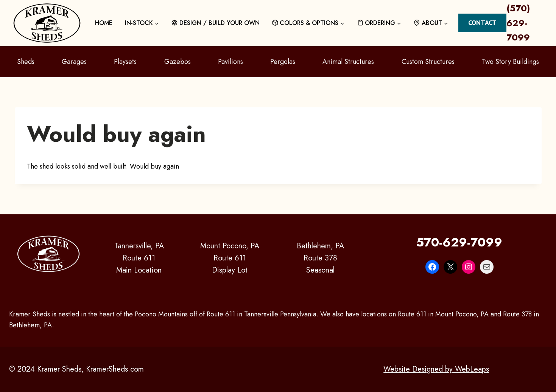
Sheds (26, 62)
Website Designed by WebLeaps (436, 369)
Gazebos (178, 62)
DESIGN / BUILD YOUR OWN (216, 23)
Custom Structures (428, 62)
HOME (104, 23)
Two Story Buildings (510, 62)
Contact (482, 22)
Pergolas (283, 62)
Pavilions (230, 62)
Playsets (125, 62)
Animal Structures (348, 62)
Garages (74, 62)
